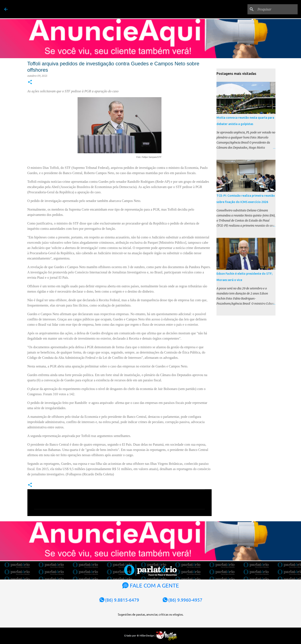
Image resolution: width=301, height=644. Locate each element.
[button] (30, 82)
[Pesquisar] (275, 9)
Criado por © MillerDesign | (151, 635)
